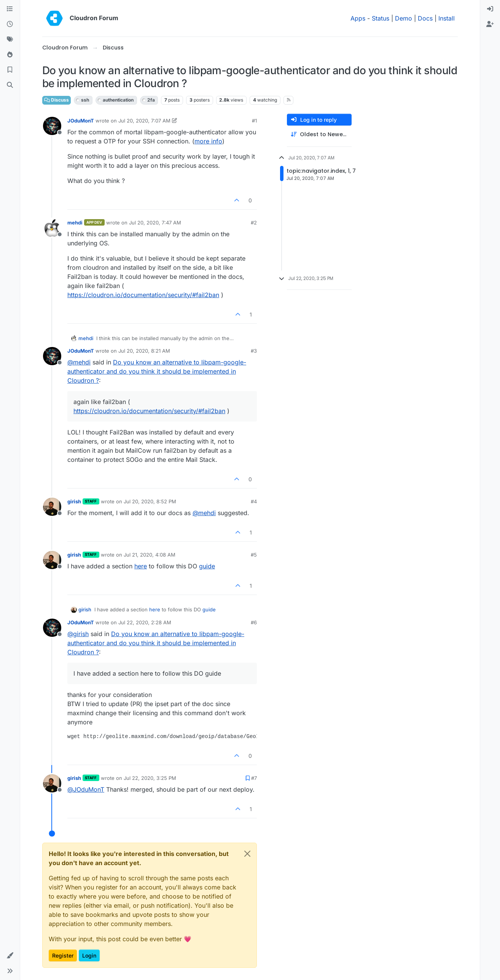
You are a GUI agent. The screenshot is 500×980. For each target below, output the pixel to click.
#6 (254, 622)
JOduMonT (81, 121)
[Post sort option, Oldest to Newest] (319, 134)
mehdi (75, 223)
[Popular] (10, 55)
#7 (254, 778)
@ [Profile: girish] (78, 634)
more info (208, 141)
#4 (254, 501)
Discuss (57, 100)
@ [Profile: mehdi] (79, 362)
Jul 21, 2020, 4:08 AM (150, 555)
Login (89, 955)
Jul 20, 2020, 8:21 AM (144, 351)
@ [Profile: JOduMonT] (86, 789)
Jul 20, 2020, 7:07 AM (144, 121)
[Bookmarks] (10, 70)
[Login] (490, 9)
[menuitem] (490, 9)
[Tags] (10, 40)
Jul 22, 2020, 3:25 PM (150, 778)
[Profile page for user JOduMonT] (52, 126)
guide (207, 566)
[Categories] (10, 9)
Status (381, 18)
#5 (254, 555)
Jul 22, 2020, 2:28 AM (145, 622)
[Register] (490, 24)
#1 (254, 121)
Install (447, 18)
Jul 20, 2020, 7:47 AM (155, 223)
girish (74, 501)
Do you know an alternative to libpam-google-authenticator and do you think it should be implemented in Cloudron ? (157, 371)
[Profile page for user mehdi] (52, 228)
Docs (425, 18)
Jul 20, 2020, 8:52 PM (150, 501)
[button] (10, 956)
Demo (404, 18)
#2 (254, 223)
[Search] (10, 85)
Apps (358, 18)
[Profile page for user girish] (52, 507)
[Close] (247, 854)
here (141, 566)
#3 (254, 351)
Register (63, 955)
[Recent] (10, 24)
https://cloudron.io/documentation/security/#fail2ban (143, 295)
